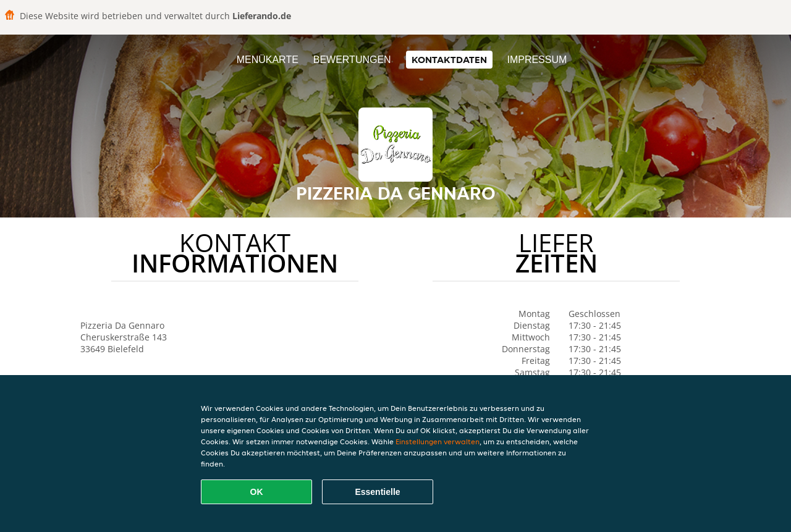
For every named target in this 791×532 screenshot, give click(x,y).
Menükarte (268, 60)
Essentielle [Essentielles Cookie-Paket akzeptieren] (377, 492)
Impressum (537, 60)
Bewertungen (352, 60)
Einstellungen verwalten (438, 441)
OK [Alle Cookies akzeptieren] (257, 492)
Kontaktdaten (449, 60)
